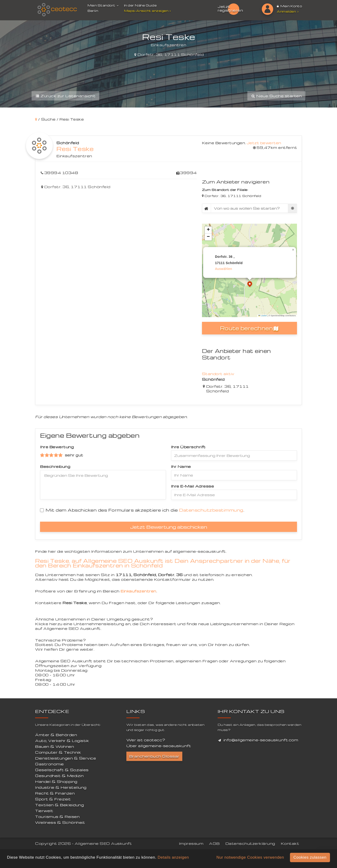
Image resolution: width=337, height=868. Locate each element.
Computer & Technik (58, 752)
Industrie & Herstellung (61, 787)
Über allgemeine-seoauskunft (159, 746)
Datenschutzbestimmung (211, 510)
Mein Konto (289, 6)
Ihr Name (181, 466)
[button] (250, 285)
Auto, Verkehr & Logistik (62, 741)
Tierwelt (44, 811)
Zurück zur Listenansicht (65, 96)
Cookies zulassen (310, 857)
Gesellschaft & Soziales (62, 770)
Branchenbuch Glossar (154, 756)
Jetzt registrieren (230, 8)
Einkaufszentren (74, 156)
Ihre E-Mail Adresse (193, 486)
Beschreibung (55, 466)
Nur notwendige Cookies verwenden (250, 857)
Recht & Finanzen (55, 793)
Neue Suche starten (276, 96)
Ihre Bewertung (57, 447)
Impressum (191, 843)
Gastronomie (49, 764)
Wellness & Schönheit (60, 822)
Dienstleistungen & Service (66, 758)
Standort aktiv (218, 374)
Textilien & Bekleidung (59, 805)
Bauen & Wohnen (55, 746)
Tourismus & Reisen (57, 817)
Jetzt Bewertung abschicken (169, 527)
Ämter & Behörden (56, 735)
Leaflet (263, 316)
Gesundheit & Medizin (59, 776)
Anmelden (288, 11)
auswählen (224, 269)
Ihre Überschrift (188, 447)
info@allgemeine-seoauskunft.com (261, 740)
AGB (214, 843)
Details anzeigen (173, 857)
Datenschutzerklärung (250, 843)
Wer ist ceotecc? (146, 740)
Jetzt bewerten (264, 143)
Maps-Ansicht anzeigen (148, 11)
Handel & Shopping (56, 782)
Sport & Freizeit (53, 799)
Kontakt (290, 843)
